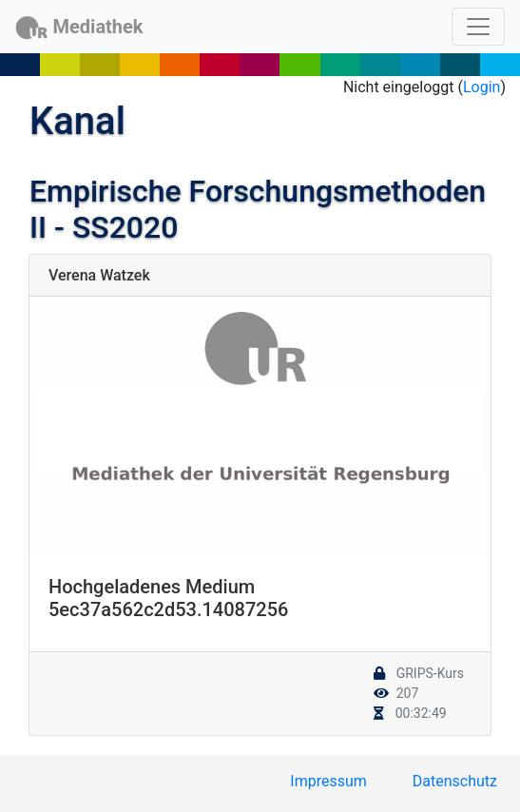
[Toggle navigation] (478, 27)
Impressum (328, 781)
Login (481, 87)
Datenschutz (455, 781)
